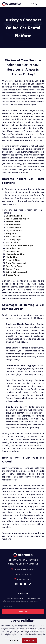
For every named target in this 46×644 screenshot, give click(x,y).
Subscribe (23, 612)
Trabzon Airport (13, 275)
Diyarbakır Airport (14, 231)
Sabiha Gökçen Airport (16, 272)
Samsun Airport (13, 269)
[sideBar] (42, 4)
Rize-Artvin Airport (15, 266)
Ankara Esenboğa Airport (17, 219)
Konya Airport (12, 251)
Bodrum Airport (13, 225)
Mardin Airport (13, 257)
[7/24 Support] (34, 4)
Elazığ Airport (12, 234)
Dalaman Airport (13, 228)
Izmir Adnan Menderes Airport (20, 245)
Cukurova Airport (14, 216)
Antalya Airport (13, 222)
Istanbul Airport (13, 242)
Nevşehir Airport (14, 260)
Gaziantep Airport (14, 239)
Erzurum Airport (13, 236)
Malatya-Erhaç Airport (16, 254)
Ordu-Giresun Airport (16, 263)
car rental (24, 90)
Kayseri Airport (13, 248)
